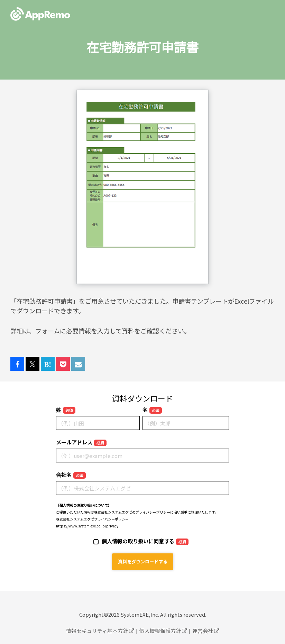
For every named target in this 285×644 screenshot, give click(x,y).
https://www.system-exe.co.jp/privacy (87, 526)
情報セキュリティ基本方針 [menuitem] (100, 631)
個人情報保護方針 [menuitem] (163, 631)
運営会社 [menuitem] (206, 631)
